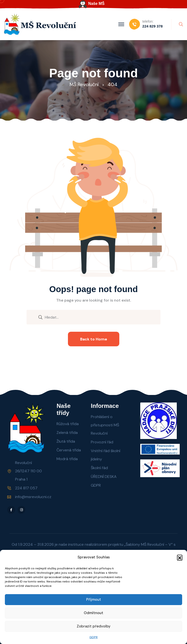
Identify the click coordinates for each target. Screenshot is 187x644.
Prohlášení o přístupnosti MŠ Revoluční (105, 425)
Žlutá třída (66, 441)
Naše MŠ (96, 4)
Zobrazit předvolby (94, 626)
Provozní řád (102, 442)
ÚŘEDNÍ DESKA (104, 477)
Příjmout (94, 599)
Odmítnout (93, 613)
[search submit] (40, 317)
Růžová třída (68, 424)
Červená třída (69, 450)
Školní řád (99, 468)
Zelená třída (67, 433)
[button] (180, 557)
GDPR (93, 637)
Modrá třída (67, 459)
